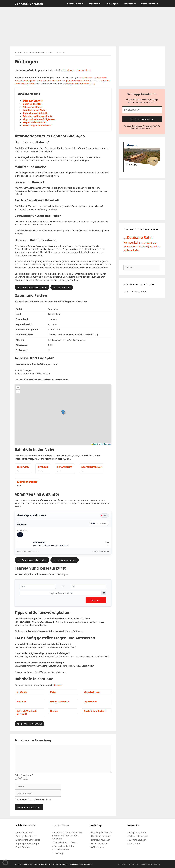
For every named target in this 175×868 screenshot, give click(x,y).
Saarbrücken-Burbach (95, 711)
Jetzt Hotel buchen (62, 287)
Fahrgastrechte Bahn (64, 846)
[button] (63, 412)
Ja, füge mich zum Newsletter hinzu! (33, 799)
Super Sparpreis (24, 847)
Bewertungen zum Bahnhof (37, 126)
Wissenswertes (151, 4)
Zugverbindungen (138, 840)
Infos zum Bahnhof (33, 101)
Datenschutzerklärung (151, 864)
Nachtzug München (101, 840)
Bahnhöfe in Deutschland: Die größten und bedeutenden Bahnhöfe (67, 835)
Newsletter (122, 864)
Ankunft (104, 523)
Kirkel (53, 692)
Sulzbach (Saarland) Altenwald (27, 713)
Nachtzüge (113, 4)
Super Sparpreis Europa (27, 843)
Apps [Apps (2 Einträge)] (125, 238)
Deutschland (47, 53)
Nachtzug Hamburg (101, 836)
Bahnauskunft (77, 4)
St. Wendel (22, 692)
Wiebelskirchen (92, 692)
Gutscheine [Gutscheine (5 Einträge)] (151, 243)
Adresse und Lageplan (25, 80)
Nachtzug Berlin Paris (102, 832)
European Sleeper (100, 843)
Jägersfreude (90, 702)
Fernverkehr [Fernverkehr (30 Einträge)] (132, 242)
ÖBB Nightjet (97, 847)
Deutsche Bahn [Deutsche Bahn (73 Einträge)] (140, 238)
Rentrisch (21, 702)
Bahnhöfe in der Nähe (34, 110)
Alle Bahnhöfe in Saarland (30, 724)
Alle (20, 535)
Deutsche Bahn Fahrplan (65, 842)
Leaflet (95, 444)
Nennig (54, 711)
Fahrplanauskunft (137, 832)
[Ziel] (88, 586)
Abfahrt (94, 523)
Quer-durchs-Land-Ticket (28, 840)
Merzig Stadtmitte (60, 702)
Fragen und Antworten (35, 122)
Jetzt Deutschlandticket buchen (32, 287)
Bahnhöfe (131, 4)
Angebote (96, 4)
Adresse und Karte (32, 107)
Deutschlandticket (25, 832)
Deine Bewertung (24, 775)
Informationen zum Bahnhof (93, 77)
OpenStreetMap (106, 444)
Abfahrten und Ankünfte (49, 80)
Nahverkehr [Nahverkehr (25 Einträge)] (131, 250)
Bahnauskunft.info (29, 4)
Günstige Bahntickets (26, 836)
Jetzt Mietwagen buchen (65, 560)
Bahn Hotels (135, 843)
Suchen (96, 600)
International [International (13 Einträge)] (131, 246)
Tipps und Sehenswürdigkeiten (39, 119)
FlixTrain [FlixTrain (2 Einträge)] (143, 243)
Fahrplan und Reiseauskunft (75, 80)
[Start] (38, 586)
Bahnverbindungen (138, 836)
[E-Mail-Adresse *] (142, 110)
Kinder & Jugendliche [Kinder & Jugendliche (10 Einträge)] (149, 246)
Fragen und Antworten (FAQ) (81, 84)
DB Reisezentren (61, 850)
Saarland (68, 70)
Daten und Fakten (32, 104)
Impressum (134, 864)
